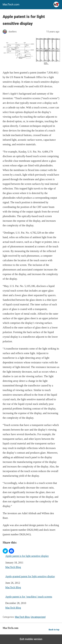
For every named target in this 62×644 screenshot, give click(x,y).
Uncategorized (38, 617)
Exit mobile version (31, 639)
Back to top (54, 630)
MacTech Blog (13, 567)
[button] (5, 551)
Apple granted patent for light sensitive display (30, 576)
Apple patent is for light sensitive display (27, 556)
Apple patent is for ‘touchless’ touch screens (29, 597)
